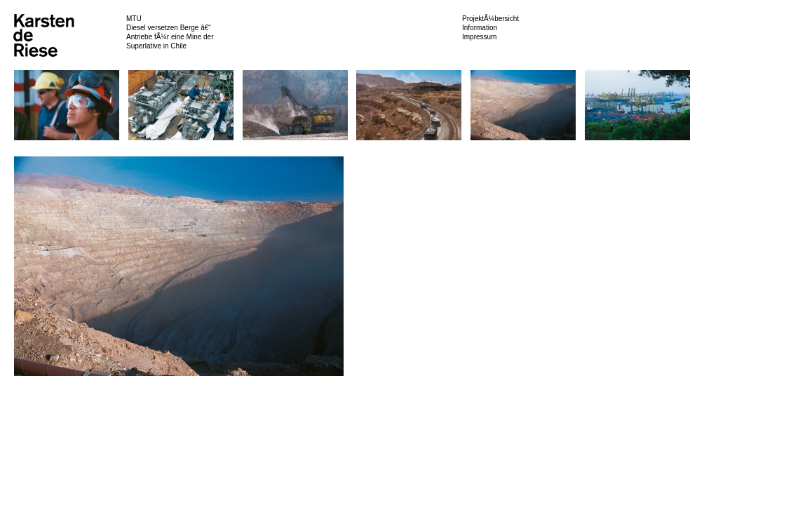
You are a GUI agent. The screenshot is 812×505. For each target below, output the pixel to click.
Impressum (479, 37)
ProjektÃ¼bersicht (490, 19)
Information (480, 28)
